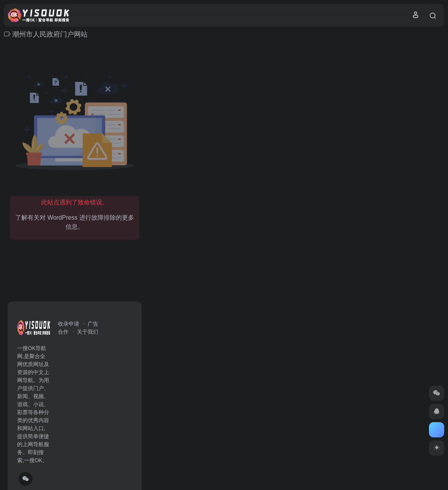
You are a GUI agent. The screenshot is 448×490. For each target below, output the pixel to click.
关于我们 (88, 332)
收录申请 (69, 324)
